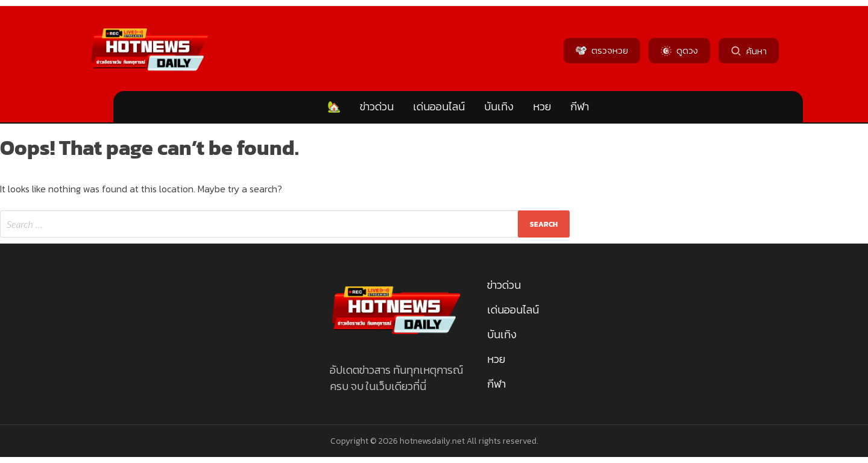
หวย (542, 106)
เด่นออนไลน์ (439, 106)
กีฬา (580, 106)
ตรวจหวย (602, 50)
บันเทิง (499, 106)
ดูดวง (679, 50)
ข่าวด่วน (377, 106)
